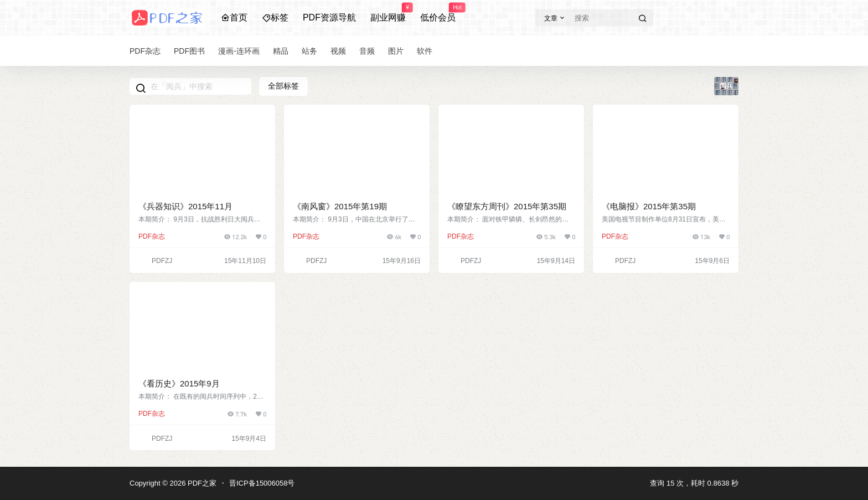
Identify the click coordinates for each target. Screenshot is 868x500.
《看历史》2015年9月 (179, 383)
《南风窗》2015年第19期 (340, 206)
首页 (234, 17)
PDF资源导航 (329, 17)
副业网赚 (388, 13)
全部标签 (283, 86)
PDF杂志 (152, 236)
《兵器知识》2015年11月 (185, 206)
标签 (275, 17)
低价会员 (438, 13)
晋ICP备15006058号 (262, 483)
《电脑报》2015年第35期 (649, 206)
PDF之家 (201, 483)
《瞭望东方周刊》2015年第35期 (507, 206)
